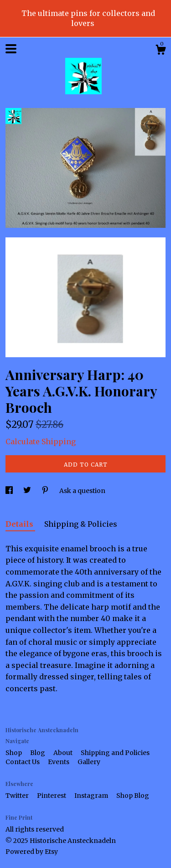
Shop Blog (133, 796)
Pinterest (52, 796)
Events (59, 762)
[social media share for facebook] (10, 491)
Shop (14, 753)
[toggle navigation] (11, 49)
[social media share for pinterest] (46, 491)
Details (20, 524)
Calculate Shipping (41, 442)
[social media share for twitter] (28, 491)
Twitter (18, 796)
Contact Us (23, 762)
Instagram (92, 796)
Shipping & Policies (81, 524)
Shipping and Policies (115, 753)
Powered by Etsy (32, 852)
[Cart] (161, 51)
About (64, 753)
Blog (38, 753)
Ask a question (82, 491)
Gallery (89, 762)
